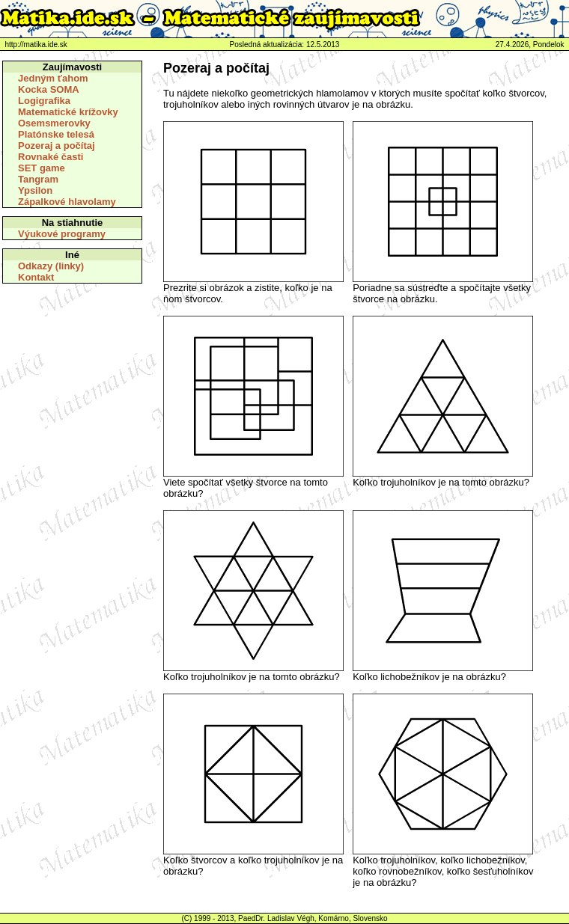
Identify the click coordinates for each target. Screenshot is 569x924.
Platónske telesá (56, 134)
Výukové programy (62, 234)
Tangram (38, 179)
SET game (42, 168)
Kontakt (36, 277)
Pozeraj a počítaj (57, 146)
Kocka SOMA (49, 89)
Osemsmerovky (54, 123)
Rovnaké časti (51, 157)
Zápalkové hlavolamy (67, 202)
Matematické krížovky (68, 112)
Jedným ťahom (53, 78)
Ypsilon (35, 190)
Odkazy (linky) (51, 266)
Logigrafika (44, 101)
